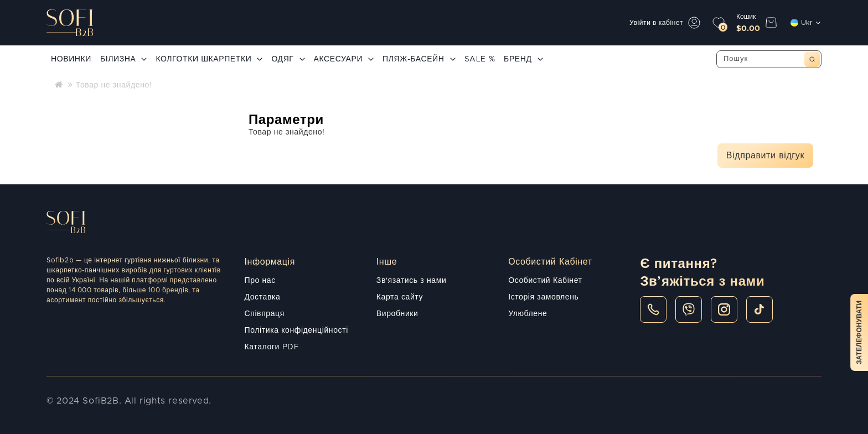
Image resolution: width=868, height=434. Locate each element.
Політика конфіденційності (296, 330)
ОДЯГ (288, 59)
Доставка (263, 297)
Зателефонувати (859, 332)
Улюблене (528, 314)
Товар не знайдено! (114, 85)
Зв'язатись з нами (411, 281)
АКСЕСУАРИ (344, 59)
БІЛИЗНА (123, 59)
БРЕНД (523, 59)
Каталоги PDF (272, 347)
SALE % (480, 59)
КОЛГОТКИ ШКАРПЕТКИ (209, 59)
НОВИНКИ (71, 59)
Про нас (260, 281)
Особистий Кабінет (545, 281)
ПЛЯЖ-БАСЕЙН (419, 59)
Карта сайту (400, 297)
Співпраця (265, 314)
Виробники (397, 314)
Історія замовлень (543, 297)
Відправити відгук (765, 156)
